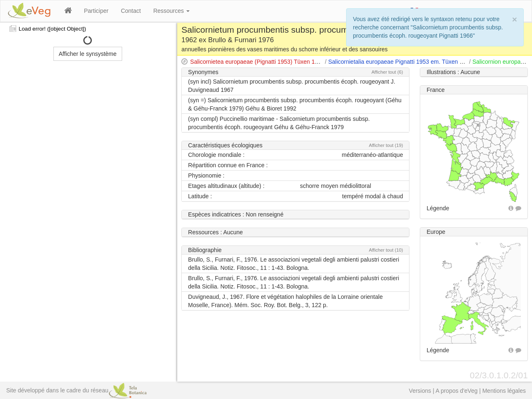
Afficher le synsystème (88, 54)
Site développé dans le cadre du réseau (76, 390)
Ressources (171, 11)
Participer (96, 11)
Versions (420, 391)
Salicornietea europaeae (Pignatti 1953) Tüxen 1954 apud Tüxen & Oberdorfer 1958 (298, 62)
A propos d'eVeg (457, 391)
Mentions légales (504, 391)
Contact (131, 11)
